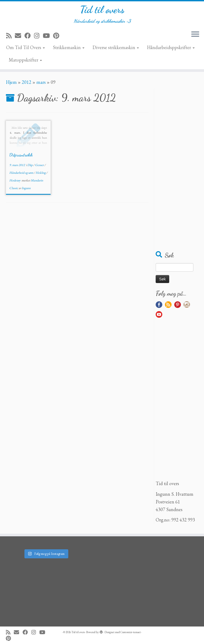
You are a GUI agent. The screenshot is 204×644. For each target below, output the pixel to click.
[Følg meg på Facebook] (29, 37)
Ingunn (26, 190)
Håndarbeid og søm (22, 174)
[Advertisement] (177, 170)
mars (41, 84)
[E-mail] (20, 37)
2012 (27, 84)
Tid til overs (102, 11)
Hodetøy (15, 182)
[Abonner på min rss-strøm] (10, 37)
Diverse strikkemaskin (116, 49)
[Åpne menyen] (195, 36)
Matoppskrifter (25, 61)
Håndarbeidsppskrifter (171, 49)
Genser (40, 167)
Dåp (30, 167)
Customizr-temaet (131, 632)
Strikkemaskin (69, 49)
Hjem (11, 84)
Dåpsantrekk (21, 156)
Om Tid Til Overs (25, 49)
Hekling (41, 174)
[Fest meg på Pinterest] (58, 37)
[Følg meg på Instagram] (38, 37)
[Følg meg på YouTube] (48, 37)
